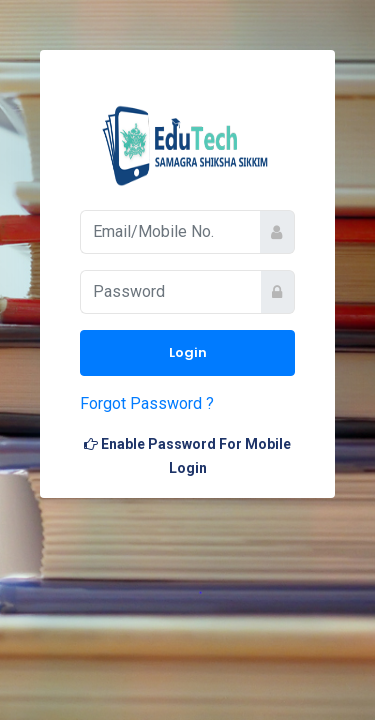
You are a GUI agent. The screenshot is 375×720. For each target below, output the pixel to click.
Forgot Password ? (147, 403)
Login (188, 352)
